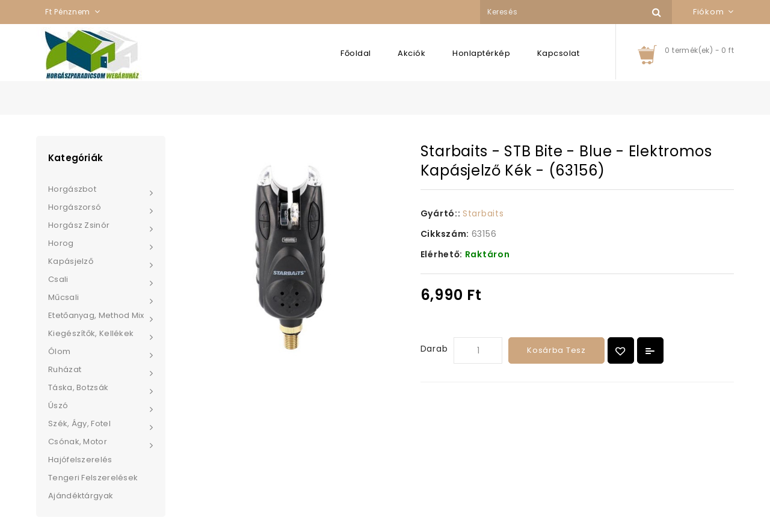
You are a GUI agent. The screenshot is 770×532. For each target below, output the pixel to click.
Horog (61, 243)
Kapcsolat (559, 54)
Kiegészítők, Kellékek (91, 333)
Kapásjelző (71, 261)
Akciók (411, 54)
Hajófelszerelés (80, 460)
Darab (434, 349)
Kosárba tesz (556, 350)
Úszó (58, 405)
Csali (58, 279)
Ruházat (65, 369)
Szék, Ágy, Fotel (79, 423)
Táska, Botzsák (78, 387)
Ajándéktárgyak (81, 496)
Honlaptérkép (481, 54)
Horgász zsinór (79, 225)
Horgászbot (72, 189)
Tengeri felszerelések (93, 478)
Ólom (59, 351)
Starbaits (483, 213)
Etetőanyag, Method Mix (96, 315)
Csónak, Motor (78, 442)
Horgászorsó (75, 207)
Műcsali (63, 297)
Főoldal (356, 54)
